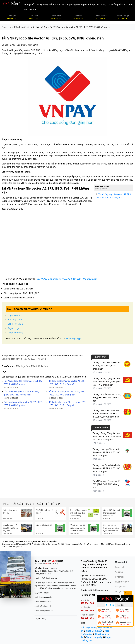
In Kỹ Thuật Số (44, 4)
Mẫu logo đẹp (23, 366)
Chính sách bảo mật (43, 602)
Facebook (120, 567)
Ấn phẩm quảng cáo (100, 4)
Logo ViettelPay (16, 333)
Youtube (119, 572)
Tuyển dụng (40, 618)
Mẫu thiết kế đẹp (39, 366)
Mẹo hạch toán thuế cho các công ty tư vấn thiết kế (111, 528)
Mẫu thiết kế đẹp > (40, 27)
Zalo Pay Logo (15, 320)
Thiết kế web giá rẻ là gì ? (45, 511)
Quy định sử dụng (42, 593)
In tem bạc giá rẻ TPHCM (10, 511)
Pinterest (119, 577)
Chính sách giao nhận (44, 611)
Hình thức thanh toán (43, 597)
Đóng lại (128, 593)
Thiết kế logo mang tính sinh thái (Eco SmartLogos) (78, 513)
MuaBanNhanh (122, 582)
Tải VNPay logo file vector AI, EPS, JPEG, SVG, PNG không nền (114, 196)
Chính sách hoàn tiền (43, 606)
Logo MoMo (14, 315)
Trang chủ (29, 4)
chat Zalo (120, 605)
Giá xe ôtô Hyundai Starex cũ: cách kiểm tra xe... (112, 513)
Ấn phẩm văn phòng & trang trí (71, 4)
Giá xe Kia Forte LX (44, 525)
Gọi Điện (110, 605)
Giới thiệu (29, 10)
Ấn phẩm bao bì (122, 4)
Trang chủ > (7, 27)
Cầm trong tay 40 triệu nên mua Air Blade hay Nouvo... (78, 528)
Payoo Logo (14, 328)
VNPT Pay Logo (15, 324)
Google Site (121, 587)
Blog (83, 623)
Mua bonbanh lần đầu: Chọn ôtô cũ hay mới (11, 528)
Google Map (121, 592)
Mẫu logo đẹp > (22, 27)
